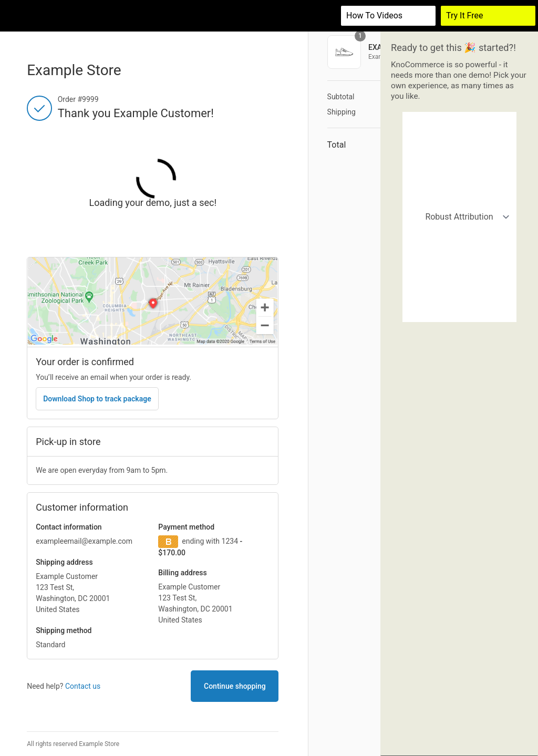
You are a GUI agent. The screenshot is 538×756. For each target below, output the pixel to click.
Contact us (83, 686)
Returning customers (460, 258)
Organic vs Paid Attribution (460, 177)
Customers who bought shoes (460, 231)
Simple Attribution (460, 151)
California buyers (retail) (460, 204)
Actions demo (460, 285)
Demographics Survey (460, 312)
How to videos (374, 15)
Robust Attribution (460, 124)
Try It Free (465, 15)
